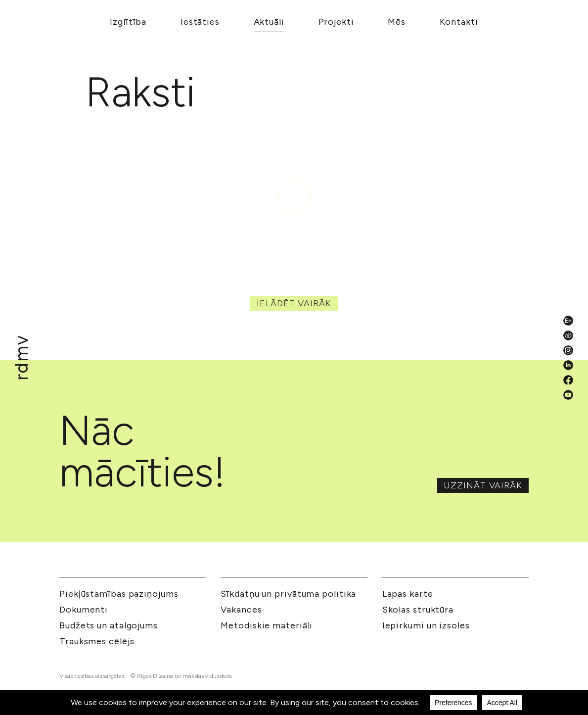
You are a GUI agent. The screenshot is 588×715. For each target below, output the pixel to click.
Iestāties (200, 22)
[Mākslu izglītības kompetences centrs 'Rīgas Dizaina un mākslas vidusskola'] (22, 357)
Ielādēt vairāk (294, 303)
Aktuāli (269, 22)
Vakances (241, 610)
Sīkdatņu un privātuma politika (288, 594)
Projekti (336, 22)
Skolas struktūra (418, 610)
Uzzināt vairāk (483, 485)
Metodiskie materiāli (267, 625)
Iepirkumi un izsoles (426, 625)
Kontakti (459, 22)
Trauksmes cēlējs (97, 641)
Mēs (397, 22)
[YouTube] (568, 395)
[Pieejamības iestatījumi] (568, 335)
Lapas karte (408, 594)
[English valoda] (568, 321)
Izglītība (128, 22)
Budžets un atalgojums (109, 625)
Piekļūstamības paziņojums (119, 594)
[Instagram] (568, 350)
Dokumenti (84, 610)
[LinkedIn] (568, 365)
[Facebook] (568, 380)
